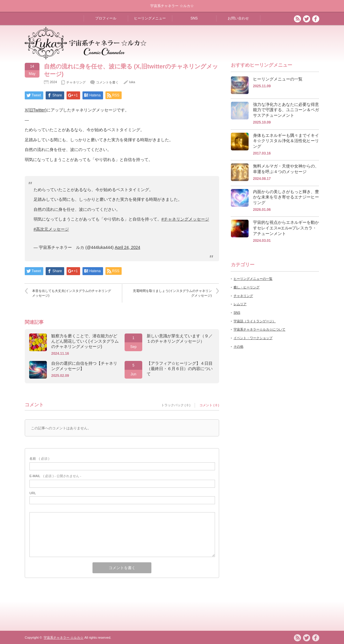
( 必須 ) (39, 459)
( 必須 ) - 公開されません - (55, 476)
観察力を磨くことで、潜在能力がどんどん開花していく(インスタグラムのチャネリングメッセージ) (85, 341)
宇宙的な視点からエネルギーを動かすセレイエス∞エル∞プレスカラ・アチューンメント (286, 228)
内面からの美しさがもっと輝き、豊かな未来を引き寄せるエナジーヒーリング (286, 197)
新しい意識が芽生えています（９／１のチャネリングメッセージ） (180, 339)
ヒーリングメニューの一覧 (278, 79)
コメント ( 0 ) (209, 405)
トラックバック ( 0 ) (176, 405)
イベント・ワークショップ (253, 338)
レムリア (240, 304)
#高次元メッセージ (51, 229)
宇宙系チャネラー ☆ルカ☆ (63, 638)
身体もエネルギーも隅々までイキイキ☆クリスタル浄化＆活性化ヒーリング (286, 141)
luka (132, 82)
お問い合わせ (238, 18)
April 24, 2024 (128, 247)
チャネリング (76, 82)
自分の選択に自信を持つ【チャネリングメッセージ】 (84, 366)
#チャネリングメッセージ (185, 219)
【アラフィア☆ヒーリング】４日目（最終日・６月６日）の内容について (180, 369)
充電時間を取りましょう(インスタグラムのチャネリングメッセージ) (172, 293)
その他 (238, 346)
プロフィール (106, 18)
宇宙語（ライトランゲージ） (255, 321)
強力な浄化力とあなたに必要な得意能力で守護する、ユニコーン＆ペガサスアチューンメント (286, 110)
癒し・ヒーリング (247, 287)
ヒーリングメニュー (150, 18)
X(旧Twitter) (36, 110)
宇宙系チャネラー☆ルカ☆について (259, 329)
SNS (194, 18)
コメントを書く (107, 82)
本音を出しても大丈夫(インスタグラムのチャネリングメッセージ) (72, 293)
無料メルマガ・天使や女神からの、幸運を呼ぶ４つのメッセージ (286, 169)
